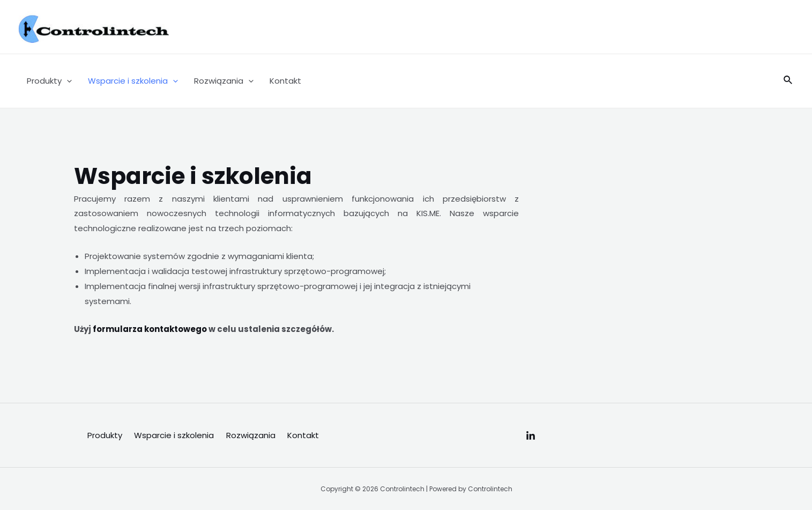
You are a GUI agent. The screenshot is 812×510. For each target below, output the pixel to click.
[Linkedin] (531, 436)
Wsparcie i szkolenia (133, 81)
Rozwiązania (224, 81)
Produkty (49, 81)
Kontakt (285, 81)
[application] (67, 81)
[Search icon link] (788, 81)
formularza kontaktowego (149, 329)
